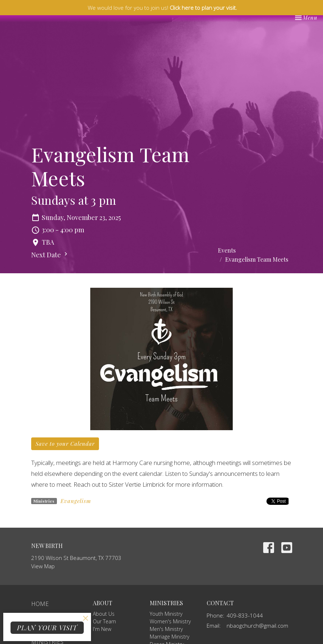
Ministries (166, 603)
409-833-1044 (245, 615)
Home (40, 604)
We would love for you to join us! (162, 8)
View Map (43, 566)
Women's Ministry (170, 621)
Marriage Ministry (169, 637)
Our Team (104, 621)
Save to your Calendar (65, 444)
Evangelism (76, 501)
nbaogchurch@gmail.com (257, 626)
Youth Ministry (166, 614)
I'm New (102, 629)
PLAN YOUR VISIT (47, 628)
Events (227, 250)
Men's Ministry (166, 629)
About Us (104, 614)
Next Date (50, 255)
